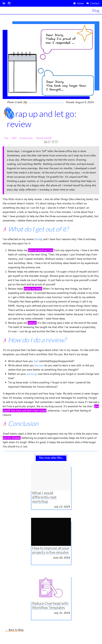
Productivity (26, 138)
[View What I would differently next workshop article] (51, 465)
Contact (93, 3)
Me (25, 102)
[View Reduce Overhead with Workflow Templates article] (51, 575)
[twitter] (49, 142)
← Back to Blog (14, 630)
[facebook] (53, 142)
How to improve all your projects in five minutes (51, 550)
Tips (6, 138)
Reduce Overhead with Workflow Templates (50, 605)
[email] (56, 142)
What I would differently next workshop (44, 497)
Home (78, 3)
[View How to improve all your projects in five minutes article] (51, 520)
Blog (96, 10)
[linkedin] (46, 142)
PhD (14, 138)
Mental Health (44, 138)
